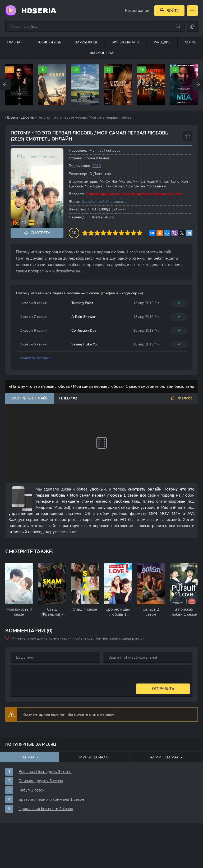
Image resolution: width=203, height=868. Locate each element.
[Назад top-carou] (5, 84)
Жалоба (181, 398)
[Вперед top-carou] (198, 84)
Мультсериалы (126, 42)
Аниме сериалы (166, 757)
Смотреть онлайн (30, 398)
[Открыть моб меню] (192, 11)
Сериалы (30, 757)
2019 (96, 166)
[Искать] (178, 26)
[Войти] (169, 11)
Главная (15, 42)
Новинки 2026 (49, 42)
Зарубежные (87, 42)
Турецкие (162, 42)
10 (140, 233)
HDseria (39, 11)
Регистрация (137, 11)
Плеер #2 (68, 398)
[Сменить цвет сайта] (192, 26)
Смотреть (40, 233)
